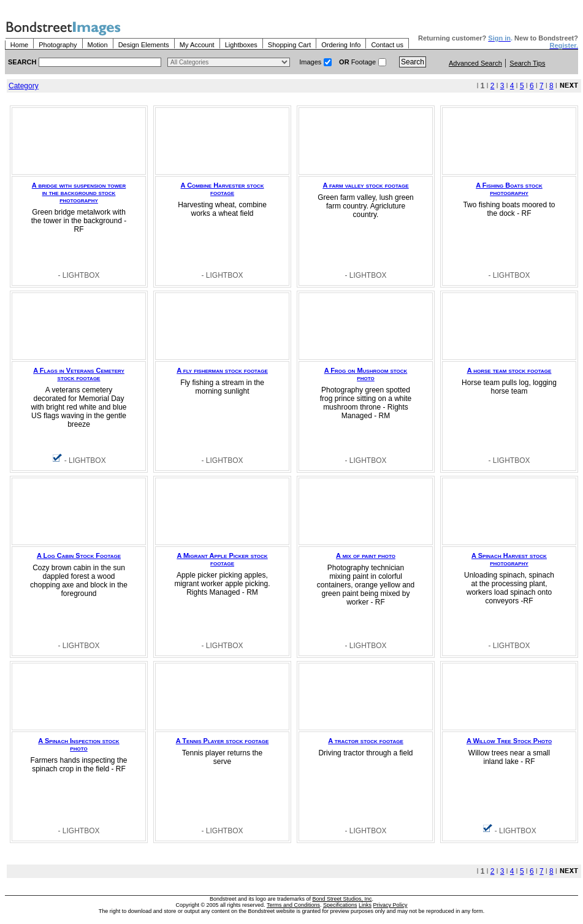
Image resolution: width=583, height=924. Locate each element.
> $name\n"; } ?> (229, 62)
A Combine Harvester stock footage (223, 189)
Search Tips (527, 63)
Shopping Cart (289, 45)
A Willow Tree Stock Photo (509, 741)
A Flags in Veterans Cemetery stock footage (79, 374)
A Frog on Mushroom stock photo (366, 374)
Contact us (387, 45)
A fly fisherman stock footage (222, 370)
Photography (58, 45)
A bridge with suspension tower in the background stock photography (79, 193)
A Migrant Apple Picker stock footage (222, 559)
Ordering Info (341, 45)
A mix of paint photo (366, 556)
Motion (98, 45)
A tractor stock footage (365, 741)
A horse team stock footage (509, 370)
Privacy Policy (391, 905)
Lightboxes (241, 45)
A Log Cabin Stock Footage (79, 556)
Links (365, 905)
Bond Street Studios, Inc (342, 899)
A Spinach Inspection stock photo (78, 744)
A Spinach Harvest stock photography (509, 559)
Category (24, 86)
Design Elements (144, 45)
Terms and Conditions (293, 905)
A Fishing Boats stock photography (509, 189)
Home (19, 45)
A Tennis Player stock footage (222, 741)
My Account (197, 45)
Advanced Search (475, 63)
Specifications (340, 905)
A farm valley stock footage (365, 185)
